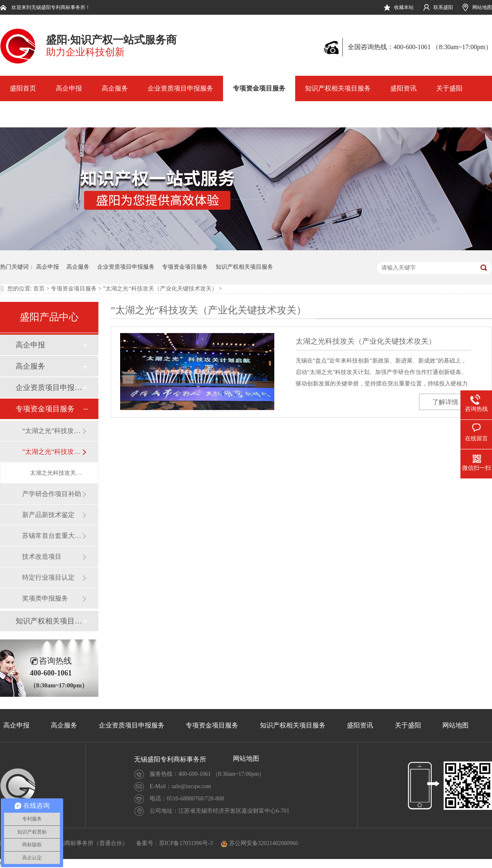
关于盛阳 (449, 88)
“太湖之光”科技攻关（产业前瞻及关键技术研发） (52, 431)
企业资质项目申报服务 (180, 88)
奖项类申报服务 (45, 598)
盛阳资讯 (403, 88)
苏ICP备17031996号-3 (186, 843)
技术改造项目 (42, 556)
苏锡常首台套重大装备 (52, 536)
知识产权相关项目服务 (338, 88)
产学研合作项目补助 (52, 494)
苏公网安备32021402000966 (260, 843)
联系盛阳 (443, 7)
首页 (39, 289)
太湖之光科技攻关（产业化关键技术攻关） (56, 473)
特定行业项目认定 (48, 577)
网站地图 (482, 7)
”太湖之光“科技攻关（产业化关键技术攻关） (160, 289)
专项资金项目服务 (259, 88)
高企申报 (69, 88)
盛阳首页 (23, 88)
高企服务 (115, 88)
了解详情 (445, 402)
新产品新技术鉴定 (48, 515)
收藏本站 (404, 7)
